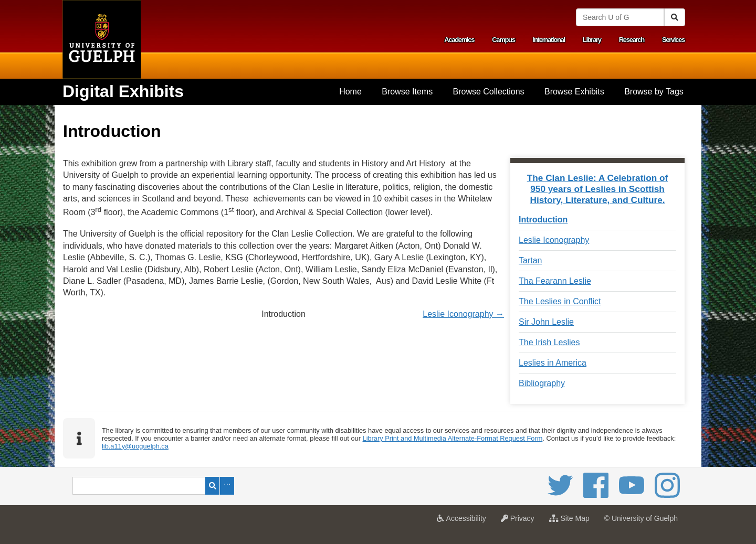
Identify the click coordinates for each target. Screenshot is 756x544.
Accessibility (464, 521)
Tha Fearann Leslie (555, 281)
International (549, 40)
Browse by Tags (654, 92)
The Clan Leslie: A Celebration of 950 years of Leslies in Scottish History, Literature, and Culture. (598, 189)
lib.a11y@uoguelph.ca (135, 446)
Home (350, 92)
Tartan (530, 260)
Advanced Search (227, 486)
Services (673, 40)
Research (632, 40)
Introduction (543, 220)
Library (592, 40)
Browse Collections (489, 92)
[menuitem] (350, 92)
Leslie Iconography (554, 240)
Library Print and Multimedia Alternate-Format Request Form (453, 438)
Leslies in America (553, 363)
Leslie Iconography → (463, 314)
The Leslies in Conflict (560, 301)
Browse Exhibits (574, 92)
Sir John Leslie (546, 322)
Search (212, 486)
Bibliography (542, 383)
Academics (459, 40)
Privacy (520, 521)
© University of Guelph (641, 518)
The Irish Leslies (549, 342)
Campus (503, 40)
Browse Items (407, 92)
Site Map (572, 521)
